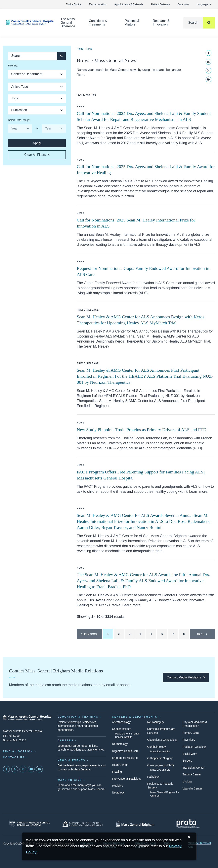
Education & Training (78, 717)
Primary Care (191, 733)
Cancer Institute (122, 729)
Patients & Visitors (132, 23)
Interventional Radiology (127, 779)
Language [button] (204, 4)
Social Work (190, 754)
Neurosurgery (156, 722)
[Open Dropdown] (37, 74)
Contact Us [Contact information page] (14, 757)
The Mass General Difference (68, 23)
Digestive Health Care (125, 751)
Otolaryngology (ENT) (161, 765)
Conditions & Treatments (98, 23)
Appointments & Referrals (129, 4)
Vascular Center (192, 788)
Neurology (118, 793)
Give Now (183, 4)
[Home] (27, 22)
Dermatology (120, 744)
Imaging (117, 772)
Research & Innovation (161, 23)
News (89, 49)
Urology (187, 781)
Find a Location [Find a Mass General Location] (18, 751)
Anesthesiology (121, 722)
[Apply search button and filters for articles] (61, 56)
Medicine (118, 786)
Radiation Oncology (195, 747)
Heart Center (120, 765)
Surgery (187, 761)
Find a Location (98, 4)
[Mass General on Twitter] (15, 769)
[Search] (199, 23)
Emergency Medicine (125, 758)
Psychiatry (189, 740)
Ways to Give (70, 780)
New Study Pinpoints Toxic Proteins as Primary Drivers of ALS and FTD (142, 430)
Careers (66, 741)
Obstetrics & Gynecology (162, 740)
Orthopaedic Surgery (160, 758)
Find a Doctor (73, 4)
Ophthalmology (157, 747)
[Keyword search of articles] (32, 56)
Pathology (153, 777)
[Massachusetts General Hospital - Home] (27, 718)
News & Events (71, 760)
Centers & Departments (135, 717)
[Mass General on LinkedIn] (39, 769)
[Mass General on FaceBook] (6, 769)
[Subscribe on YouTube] (31, 769)
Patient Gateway (160, 4)
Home (80, 49)
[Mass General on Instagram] (23, 769)
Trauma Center (192, 774)
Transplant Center (193, 768)
